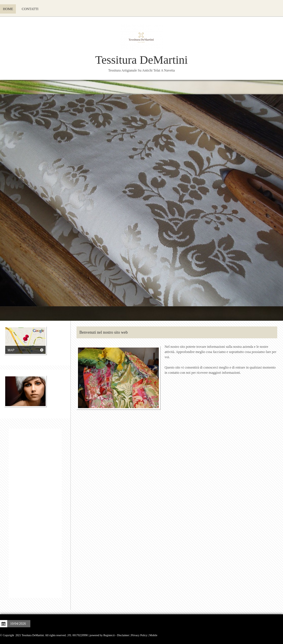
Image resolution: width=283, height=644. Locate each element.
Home (8, 9)
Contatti (30, 9)
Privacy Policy (139, 635)
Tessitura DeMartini (141, 60)
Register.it (109, 635)
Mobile (153, 635)
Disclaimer (123, 635)
